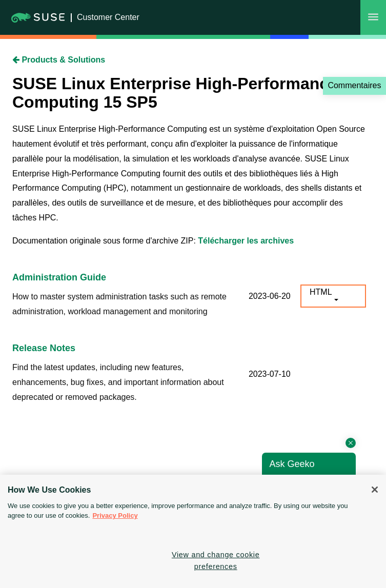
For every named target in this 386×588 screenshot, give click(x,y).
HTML (321, 292)
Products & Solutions (59, 60)
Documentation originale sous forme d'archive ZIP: (105, 241)
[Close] (375, 490)
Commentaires (354, 85)
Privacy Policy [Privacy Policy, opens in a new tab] (115, 515)
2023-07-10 (270, 374)
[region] (193, 531)
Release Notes (44, 348)
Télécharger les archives (246, 241)
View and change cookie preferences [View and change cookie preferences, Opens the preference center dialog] (216, 561)
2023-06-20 (270, 296)
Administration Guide (59, 277)
